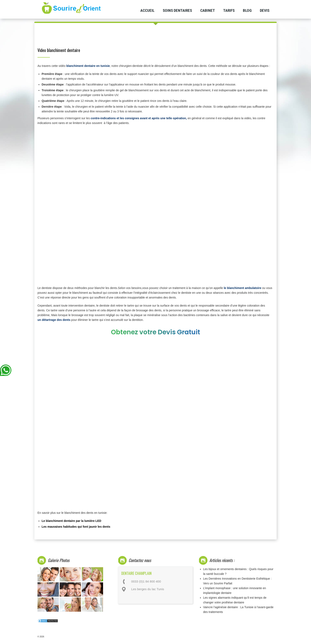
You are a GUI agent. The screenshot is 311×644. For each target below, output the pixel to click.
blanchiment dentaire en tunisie (88, 66)
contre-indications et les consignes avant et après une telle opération (138, 118)
